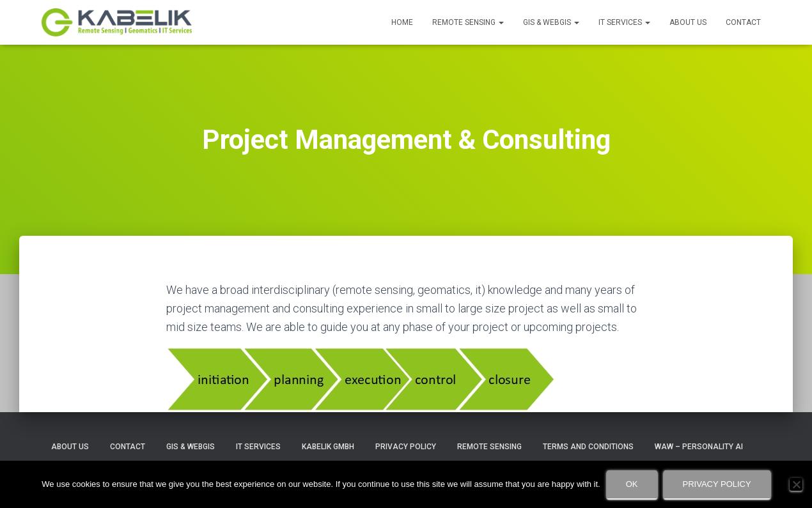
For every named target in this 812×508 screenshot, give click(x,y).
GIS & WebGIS (551, 22)
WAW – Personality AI (699, 447)
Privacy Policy (406, 447)
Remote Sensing (468, 22)
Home (402, 22)
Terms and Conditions (588, 447)
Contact (743, 22)
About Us (688, 22)
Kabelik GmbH (328, 447)
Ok (632, 484)
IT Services (624, 22)
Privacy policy (717, 484)
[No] (796, 484)
